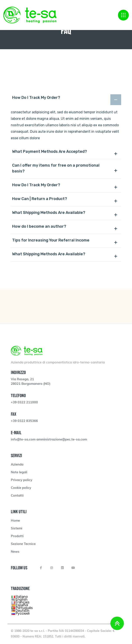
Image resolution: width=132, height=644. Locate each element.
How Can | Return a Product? (40, 199)
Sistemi (17, 529)
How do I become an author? (39, 226)
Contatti (17, 496)
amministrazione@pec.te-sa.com (62, 440)
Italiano (22, 597)
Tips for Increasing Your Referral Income (51, 240)
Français (23, 602)
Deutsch (23, 611)
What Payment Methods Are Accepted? (50, 152)
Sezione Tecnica (23, 544)
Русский (23, 613)
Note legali (19, 473)
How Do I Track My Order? (36, 98)
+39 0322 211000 (24, 403)
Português (24, 608)
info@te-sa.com (24, 440)
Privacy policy (22, 480)
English (22, 599)
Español (22, 605)
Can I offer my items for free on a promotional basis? (56, 168)
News (15, 552)
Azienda (17, 465)
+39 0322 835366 (24, 421)
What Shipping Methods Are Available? (49, 213)
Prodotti (17, 536)
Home (15, 521)
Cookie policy (21, 488)
